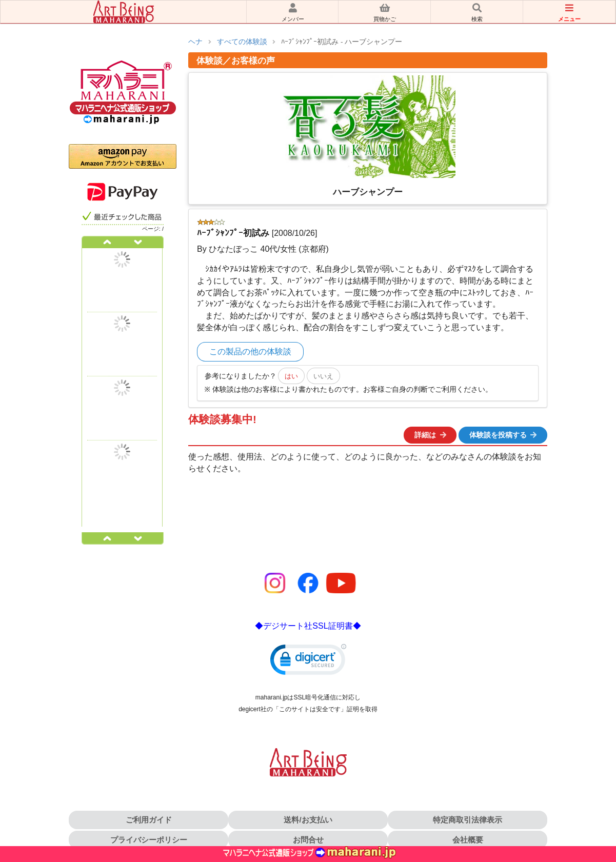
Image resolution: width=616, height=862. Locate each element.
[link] (308, 662)
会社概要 (468, 840)
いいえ (323, 376)
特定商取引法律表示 (468, 820)
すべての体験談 (242, 42)
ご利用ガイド (149, 820)
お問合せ (308, 840)
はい (291, 376)
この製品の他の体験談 (250, 352)
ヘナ (195, 42)
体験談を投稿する (504, 435)
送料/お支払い (308, 820)
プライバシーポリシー (149, 840)
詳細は (431, 435)
